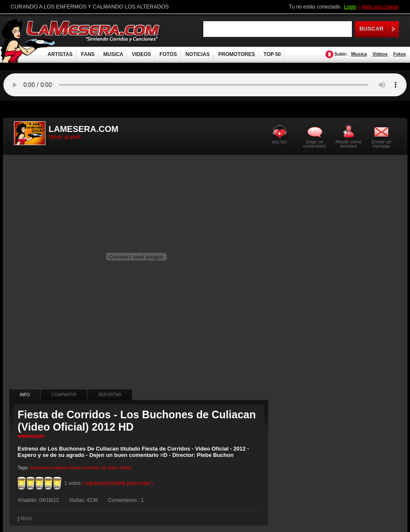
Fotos (399, 54)
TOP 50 (272, 54)
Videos (380, 54)
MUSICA (113, 54)
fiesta (76, 468)
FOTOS (168, 54)
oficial (125, 468)
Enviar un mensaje (381, 144)
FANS (88, 54)
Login (350, 7)
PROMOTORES (236, 54)
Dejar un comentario (315, 144)
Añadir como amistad (348, 144)
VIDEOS (141, 54)
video (112, 468)
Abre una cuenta (380, 7)
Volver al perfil (65, 137)
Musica (359, 54)
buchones (40, 468)
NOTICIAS (198, 54)
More (26, 518)
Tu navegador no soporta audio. (205, 85)
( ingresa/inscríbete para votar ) (118, 483)
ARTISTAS (60, 54)
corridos (91, 468)
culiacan (60, 468)
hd (103, 468)
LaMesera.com (93, 31)
